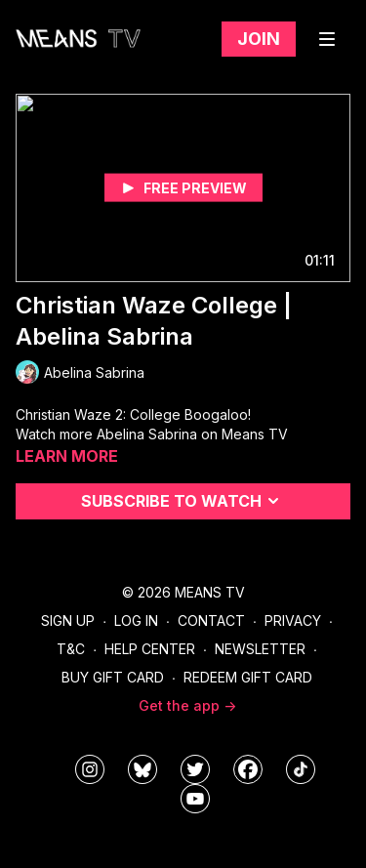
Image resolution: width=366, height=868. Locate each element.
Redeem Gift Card (248, 677)
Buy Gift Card (113, 677)
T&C (71, 649)
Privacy (293, 620)
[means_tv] (90, 769)
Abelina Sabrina (147, 434)
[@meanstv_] (301, 769)
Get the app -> (187, 705)
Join (259, 39)
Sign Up (68, 620)
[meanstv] (248, 769)
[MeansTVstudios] (142, 769)
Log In (136, 620)
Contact (211, 620)
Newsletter (260, 649)
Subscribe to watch (183, 501)
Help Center (150, 649)
